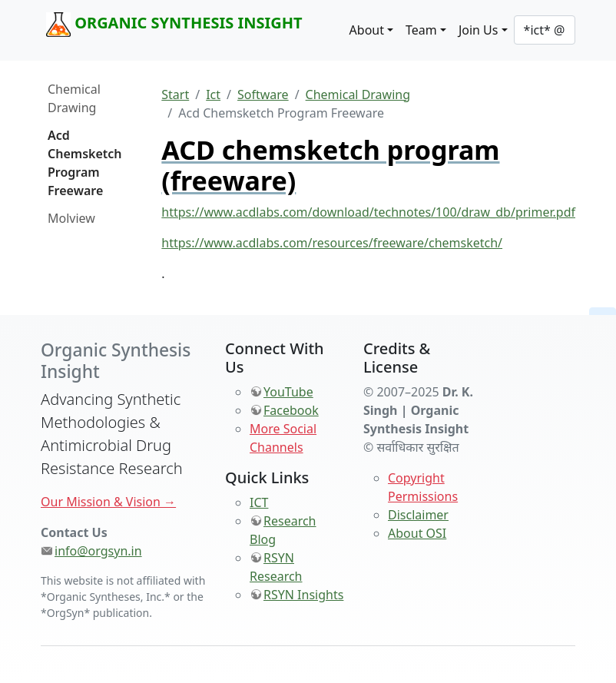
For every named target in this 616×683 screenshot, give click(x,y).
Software (263, 94)
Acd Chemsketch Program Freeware (85, 163)
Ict (213, 94)
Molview (71, 218)
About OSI (417, 533)
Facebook (291, 410)
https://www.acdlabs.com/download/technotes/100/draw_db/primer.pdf (368, 212)
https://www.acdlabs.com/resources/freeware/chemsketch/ (332, 243)
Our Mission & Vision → (108, 502)
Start (175, 94)
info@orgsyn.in (98, 551)
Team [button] (421, 30)
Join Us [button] (479, 30)
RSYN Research (276, 567)
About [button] (367, 30)
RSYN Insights (303, 595)
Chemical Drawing (74, 98)
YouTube (288, 392)
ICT (259, 502)
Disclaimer (418, 515)
